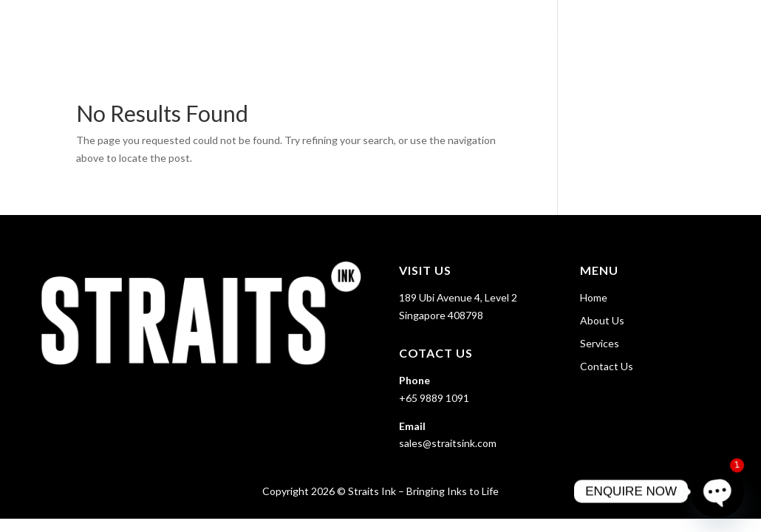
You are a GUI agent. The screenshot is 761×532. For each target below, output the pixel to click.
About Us (542, 30)
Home (482, 30)
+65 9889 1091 (434, 398)
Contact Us (703, 30)
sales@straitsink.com (448, 443)
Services (612, 30)
